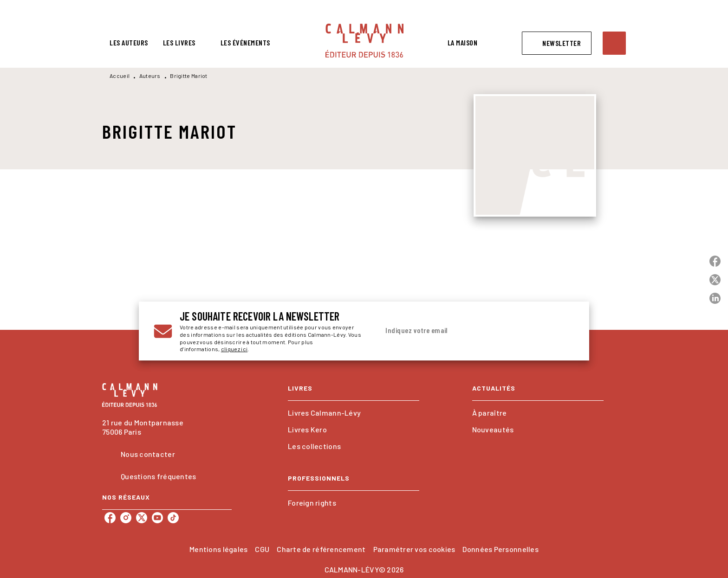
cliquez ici (234, 349)
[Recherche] (614, 43)
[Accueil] (364, 41)
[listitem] (110, 518)
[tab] (129, 43)
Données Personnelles (500, 549)
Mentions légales (218, 549)
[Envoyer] (563, 331)
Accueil (120, 76)
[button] (557, 43)
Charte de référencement (321, 549)
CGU (262, 549)
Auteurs (150, 76)
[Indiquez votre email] (465, 331)
